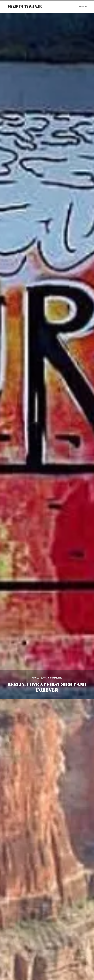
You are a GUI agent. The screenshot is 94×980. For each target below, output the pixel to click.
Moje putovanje (24, 7)
